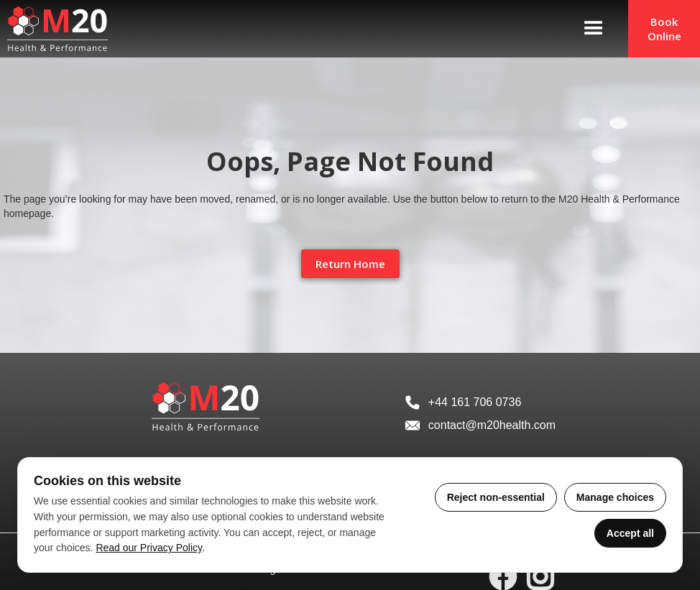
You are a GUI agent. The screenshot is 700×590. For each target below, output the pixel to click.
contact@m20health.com (492, 425)
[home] (54, 29)
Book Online (664, 29)
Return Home (350, 264)
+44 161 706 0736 (475, 402)
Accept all (630, 533)
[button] (594, 29)
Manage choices (615, 497)
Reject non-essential (496, 497)
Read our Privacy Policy (149, 548)
